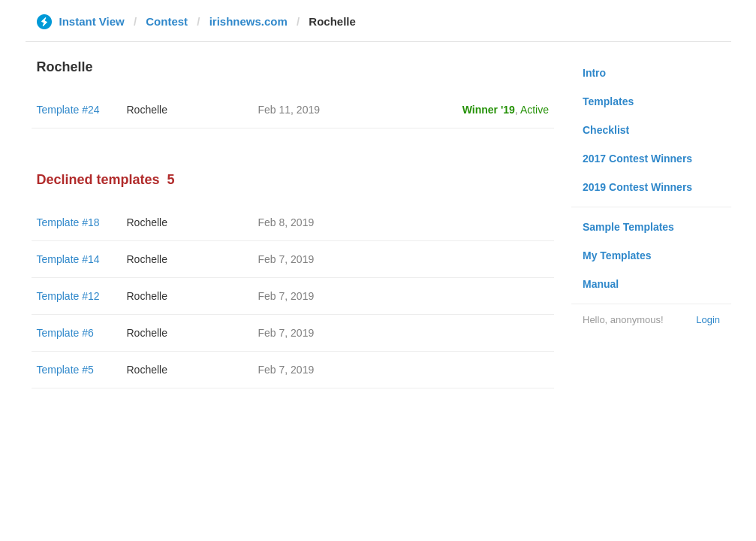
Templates (608, 101)
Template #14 (68, 259)
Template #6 (65, 333)
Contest (167, 21)
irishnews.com (248, 21)
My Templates (617, 255)
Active (535, 110)
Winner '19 (489, 110)
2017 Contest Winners (637, 159)
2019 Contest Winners (637, 187)
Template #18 (68, 222)
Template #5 (65, 370)
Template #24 (68, 110)
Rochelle (147, 110)
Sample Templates (628, 227)
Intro (594, 73)
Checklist (606, 130)
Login (708, 320)
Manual (601, 284)
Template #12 (68, 296)
